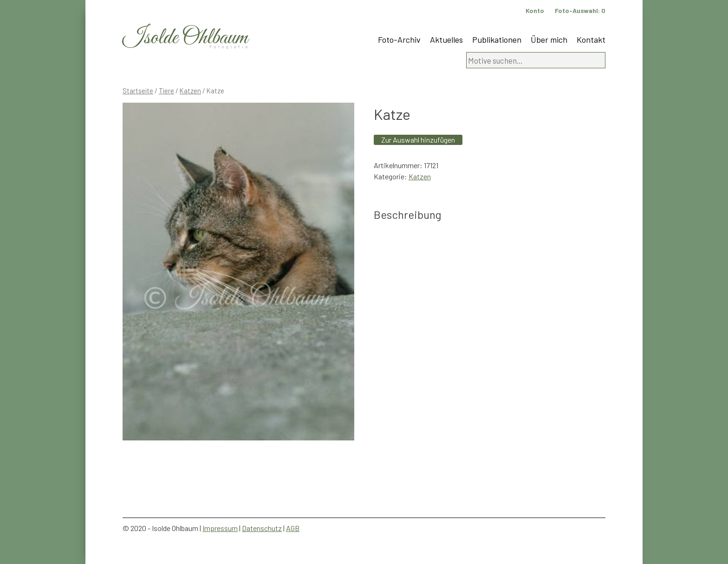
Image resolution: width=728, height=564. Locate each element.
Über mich (549, 39)
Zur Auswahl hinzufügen (418, 140)
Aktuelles (446, 39)
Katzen (190, 91)
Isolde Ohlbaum (185, 38)
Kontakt (591, 39)
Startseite (138, 91)
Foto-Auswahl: (580, 10)
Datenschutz (262, 528)
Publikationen (497, 39)
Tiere (166, 91)
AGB (293, 528)
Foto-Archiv (399, 39)
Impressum (220, 528)
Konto (535, 10)
